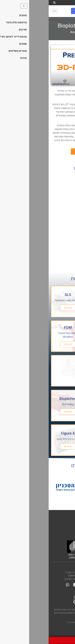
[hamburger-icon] (6, 11)
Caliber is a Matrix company (55, 532)
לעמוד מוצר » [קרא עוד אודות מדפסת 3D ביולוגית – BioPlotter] (62, 258)
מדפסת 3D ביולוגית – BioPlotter (60, 234)
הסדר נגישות (64, 521)
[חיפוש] (6, 3)
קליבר (68, 517)
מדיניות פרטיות (63, 525)
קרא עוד (56, 308)
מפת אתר (66, 528)
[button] (37, 65)
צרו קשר (65, 567)
